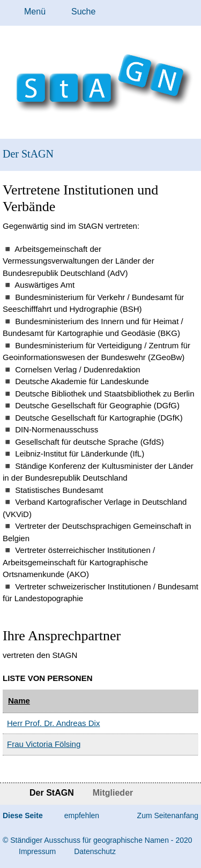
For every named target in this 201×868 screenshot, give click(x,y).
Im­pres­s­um (37, 851)
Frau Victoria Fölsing (44, 744)
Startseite (9, 794)
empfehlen (82, 815)
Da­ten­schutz (95, 851)
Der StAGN (28, 154)
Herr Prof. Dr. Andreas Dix (53, 723)
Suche (83, 12)
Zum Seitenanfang (168, 815)
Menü (35, 12)
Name (19, 701)
